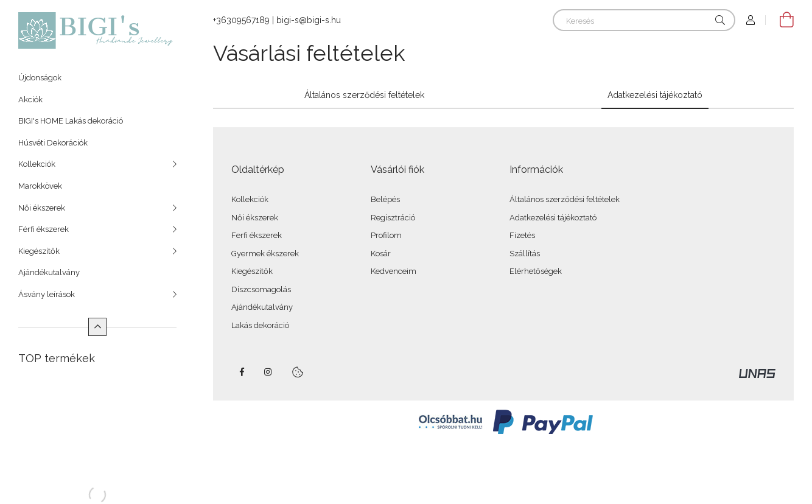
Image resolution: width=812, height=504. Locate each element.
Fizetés (522, 235)
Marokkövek (40, 186)
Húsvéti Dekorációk (53, 143)
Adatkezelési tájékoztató (553, 218)
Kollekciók (37, 164)
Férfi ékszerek (44, 229)
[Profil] (751, 20)
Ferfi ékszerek (257, 235)
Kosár (381, 254)
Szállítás (525, 254)
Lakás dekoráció (260, 325)
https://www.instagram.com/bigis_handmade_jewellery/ (268, 372)
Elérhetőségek (536, 271)
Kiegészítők (39, 251)
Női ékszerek (42, 208)
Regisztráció (393, 218)
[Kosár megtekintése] (780, 20)
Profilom (386, 235)
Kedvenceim (394, 271)
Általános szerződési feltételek (565, 199)
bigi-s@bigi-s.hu (309, 20)
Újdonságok (40, 78)
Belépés (385, 199)
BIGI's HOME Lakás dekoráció (71, 121)
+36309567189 (241, 20)
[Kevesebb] (97, 327)
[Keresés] (644, 20)
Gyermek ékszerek (265, 254)
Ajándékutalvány (49, 272)
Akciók (30, 100)
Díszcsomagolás (261, 289)
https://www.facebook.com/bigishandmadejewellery (242, 372)
